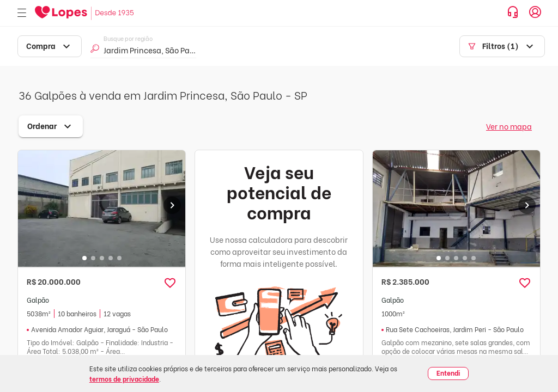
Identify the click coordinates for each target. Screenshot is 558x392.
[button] (170, 283)
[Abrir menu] (22, 13)
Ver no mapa (509, 126)
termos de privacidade (124, 379)
